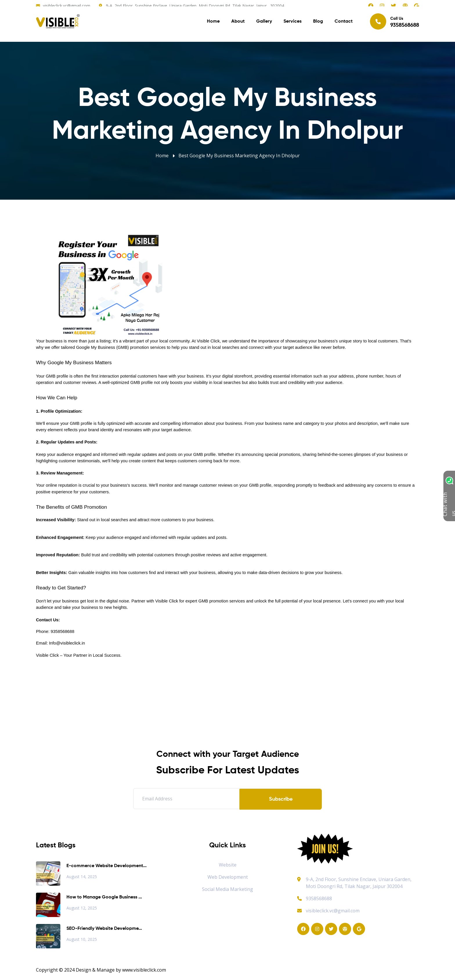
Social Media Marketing (228, 889)
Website (228, 865)
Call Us (394, 23)
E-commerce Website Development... (106, 866)
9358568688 (315, 898)
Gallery (264, 23)
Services (292, 23)
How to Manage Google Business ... (104, 897)
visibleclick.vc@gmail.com (67, 6)
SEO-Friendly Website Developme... (104, 929)
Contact (344, 23)
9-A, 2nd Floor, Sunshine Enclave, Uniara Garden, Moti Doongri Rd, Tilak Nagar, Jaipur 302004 (359, 883)
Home (213, 23)
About (238, 23)
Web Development (228, 877)
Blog (318, 23)
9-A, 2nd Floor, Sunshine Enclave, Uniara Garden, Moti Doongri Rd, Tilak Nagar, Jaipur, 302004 (195, 6)
